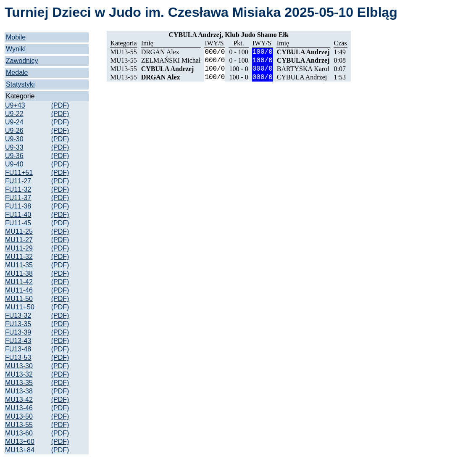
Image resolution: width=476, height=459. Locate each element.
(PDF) (60, 105)
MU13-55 (19, 425)
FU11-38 (18, 206)
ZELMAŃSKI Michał (171, 60)
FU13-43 (18, 341)
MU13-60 (19, 433)
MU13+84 (20, 450)
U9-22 (14, 114)
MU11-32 (19, 257)
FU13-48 (18, 349)
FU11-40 (18, 215)
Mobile (16, 37)
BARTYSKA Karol (303, 69)
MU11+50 (20, 307)
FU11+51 (19, 173)
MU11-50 (19, 299)
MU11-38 (19, 273)
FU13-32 (18, 315)
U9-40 (14, 164)
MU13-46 (19, 408)
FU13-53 (18, 357)
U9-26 (14, 131)
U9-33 (14, 147)
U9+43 (15, 105)
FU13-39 (18, 332)
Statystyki (20, 84)
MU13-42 (19, 400)
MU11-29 (19, 248)
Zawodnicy (22, 61)
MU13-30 (19, 366)
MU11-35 (19, 265)
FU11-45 (18, 223)
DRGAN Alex (160, 52)
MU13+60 (20, 442)
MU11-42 (19, 282)
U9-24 (14, 122)
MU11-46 (19, 290)
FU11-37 (18, 198)
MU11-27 (19, 240)
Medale (17, 73)
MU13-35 (19, 383)
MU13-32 (19, 374)
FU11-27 (18, 181)
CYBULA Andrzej (303, 52)
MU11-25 (19, 231)
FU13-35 (18, 324)
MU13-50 (19, 416)
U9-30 (14, 139)
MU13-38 (19, 391)
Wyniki (16, 49)
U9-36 (14, 156)
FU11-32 (18, 189)
